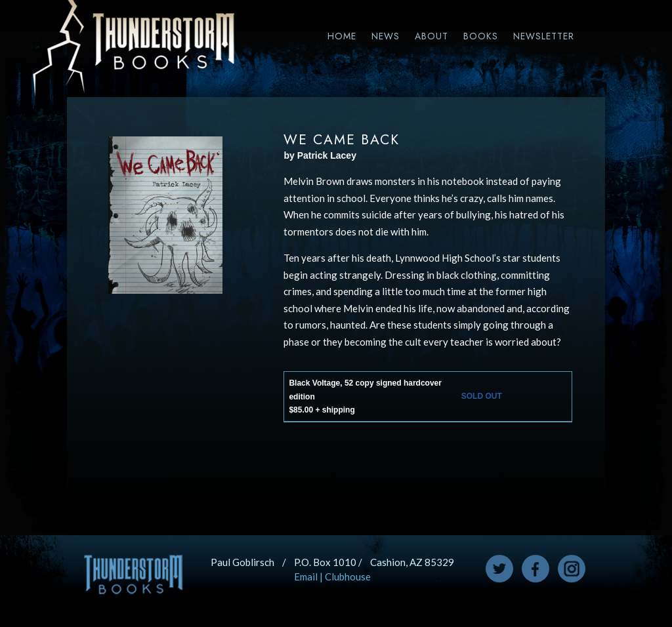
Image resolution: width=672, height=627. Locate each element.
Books (481, 36)
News (386, 36)
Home (342, 36)
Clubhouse (348, 576)
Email (306, 576)
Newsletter (544, 36)
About (431, 36)
